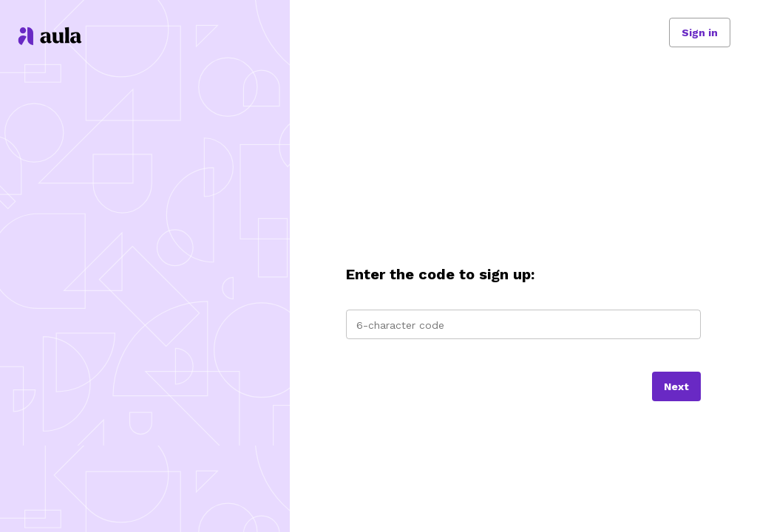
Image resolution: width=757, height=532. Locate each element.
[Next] (676, 386)
